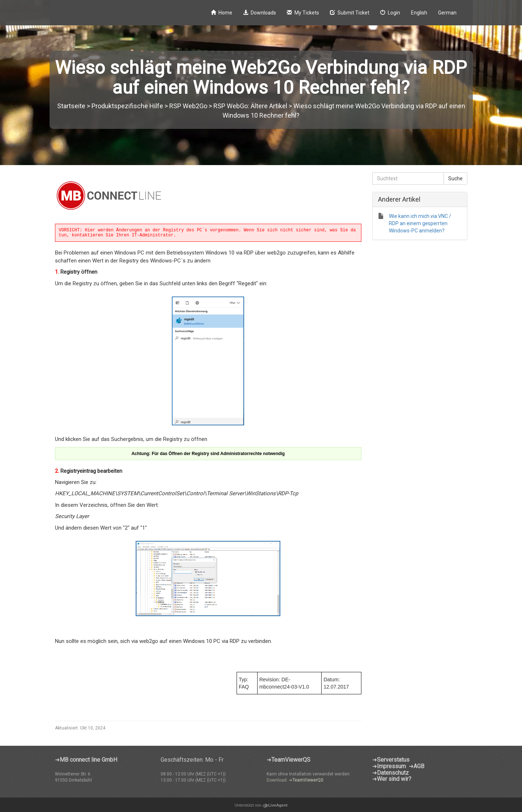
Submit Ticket (350, 13)
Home (222, 13)
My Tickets (303, 13)
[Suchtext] (408, 178)
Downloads (260, 13)
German (447, 13)
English (419, 13)
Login (390, 13)
